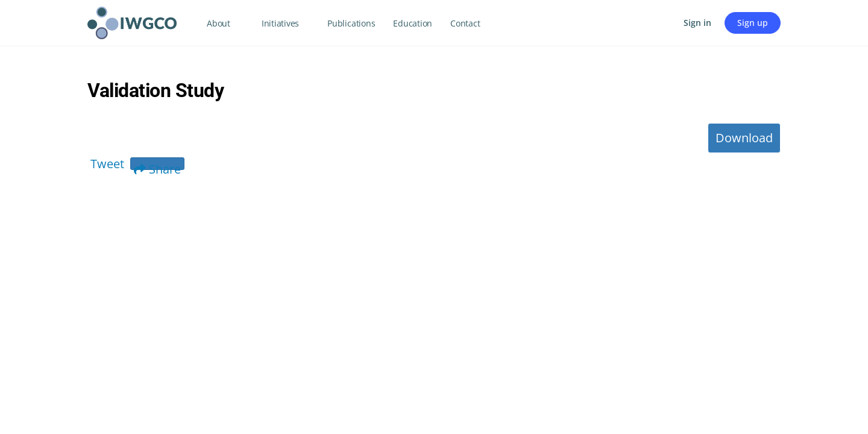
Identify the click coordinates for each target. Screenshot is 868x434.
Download (744, 138)
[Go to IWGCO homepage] (132, 21)
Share (157, 165)
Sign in (697, 23)
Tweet (107, 164)
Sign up (753, 23)
